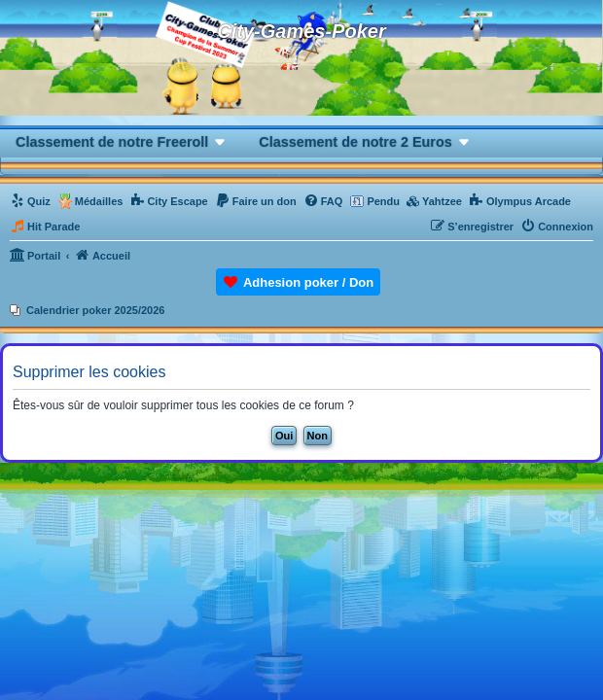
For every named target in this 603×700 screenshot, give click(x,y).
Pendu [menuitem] (383, 201)
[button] (122, 141)
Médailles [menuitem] (99, 201)
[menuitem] (30, 201)
